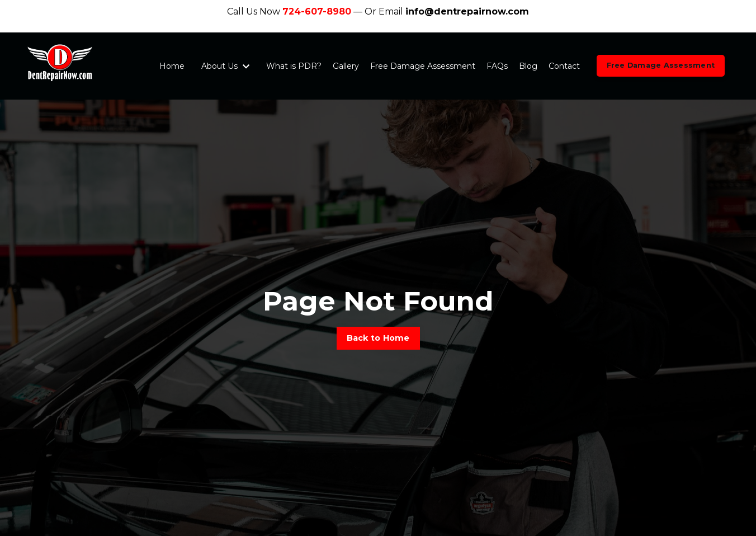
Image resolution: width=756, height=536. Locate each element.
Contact (564, 66)
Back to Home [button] (378, 338)
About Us (225, 66)
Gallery (346, 66)
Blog (528, 66)
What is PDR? (294, 66)
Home (172, 66)
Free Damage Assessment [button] (661, 65)
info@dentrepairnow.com (467, 11)
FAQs (497, 66)
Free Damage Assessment (423, 66)
